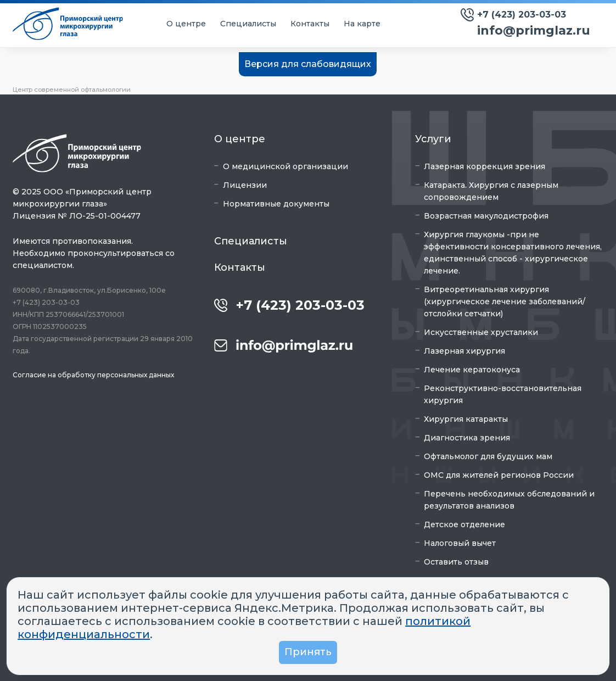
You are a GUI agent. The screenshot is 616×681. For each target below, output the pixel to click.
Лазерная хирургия (464, 351)
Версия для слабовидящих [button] (308, 64)
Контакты (310, 24)
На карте (362, 24)
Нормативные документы (276, 204)
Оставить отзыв (456, 562)
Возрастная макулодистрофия (486, 216)
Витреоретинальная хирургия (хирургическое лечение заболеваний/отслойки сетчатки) (505, 302)
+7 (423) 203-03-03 (522, 15)
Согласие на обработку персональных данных (93, 375)
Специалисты (248, 24)
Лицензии (245, 185)
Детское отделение (464, 524)
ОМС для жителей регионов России (499, 475)
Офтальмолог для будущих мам (488, 456)
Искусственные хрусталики (481, 332)
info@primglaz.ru (534, 30)
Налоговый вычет (460, 543)
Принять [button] (308, 652)
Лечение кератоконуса (472, 370)
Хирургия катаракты (466, 419)
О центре (186, 24)
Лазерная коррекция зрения (485, 166)
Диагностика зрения (467, 438)
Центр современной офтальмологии (72, 90)
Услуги (433, 139)
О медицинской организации (285, 166)
